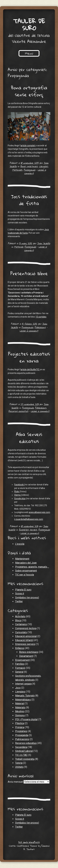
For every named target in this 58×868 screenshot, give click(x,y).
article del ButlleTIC (30, 370)
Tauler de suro (29, 25)
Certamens (21, 624)
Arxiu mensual (15, 782)
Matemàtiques (23, 700)
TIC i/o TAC (21, 755)
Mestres (20, 711)
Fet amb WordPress (29, 842)
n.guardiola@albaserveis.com (29, 519)
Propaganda (29, 170)
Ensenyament (22, 660)
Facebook (19, 485)
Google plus (20, 498)
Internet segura (23, 684)
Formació (20, 668)
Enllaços (20, 648)
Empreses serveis (28, 530)
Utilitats (19, 767)
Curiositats (21, 632)
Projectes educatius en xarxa (29, 357)
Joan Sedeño (44, 243)
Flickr (17, 492)
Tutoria (19, 763)
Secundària (21, 747)
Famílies (20, 664)
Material (19, 247)
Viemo (18, 495)
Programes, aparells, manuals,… (32, 567)
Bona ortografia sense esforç (29, 91)
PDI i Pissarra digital (26, 719)
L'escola (20, 544)
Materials (17, 170)
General (19, 672)
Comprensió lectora (26, 628)
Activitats (20, 616)
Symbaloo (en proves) (27, 598)
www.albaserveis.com (39, 512)
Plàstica (20, 723)
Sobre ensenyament (26, 571)
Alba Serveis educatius (29, 438)
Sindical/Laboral (24, 751)
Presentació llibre (29, 273)
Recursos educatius (18, 411)
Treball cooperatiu (25, 759)
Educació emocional (26, 636)
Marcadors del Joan (26, 563)
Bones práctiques (29, 166)
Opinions (20, 715)
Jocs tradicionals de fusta (29, 200)
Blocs (18, 620)
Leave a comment (29, 331)
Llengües (44, 166)
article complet (28, 146)
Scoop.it (20, 594)
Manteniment (22, 559)
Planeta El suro (23, 590)
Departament (26, 656)
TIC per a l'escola (25, 575)
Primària (20, 727)
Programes (21, 731)
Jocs (18, 688)
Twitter (19, 601)
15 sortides (41, 317)
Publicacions (40, 327)
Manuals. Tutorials (25, 696)
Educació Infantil (24, 640)
